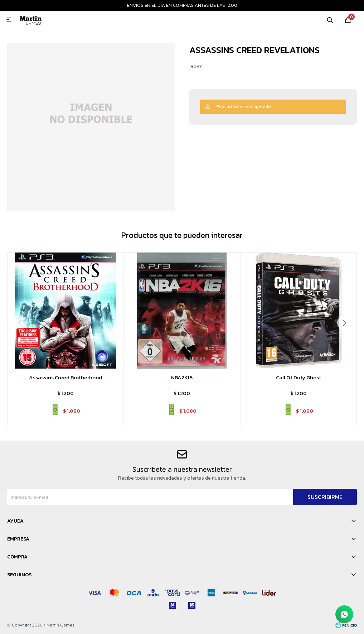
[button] (344, 323)
